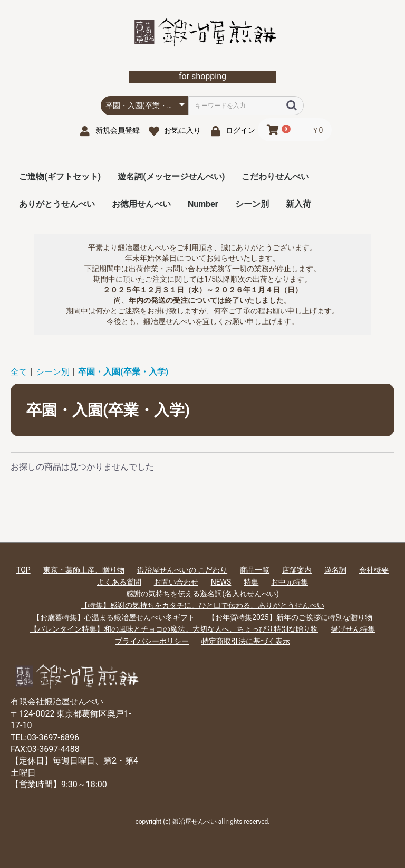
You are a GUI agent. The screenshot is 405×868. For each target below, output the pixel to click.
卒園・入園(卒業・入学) (123, 372)
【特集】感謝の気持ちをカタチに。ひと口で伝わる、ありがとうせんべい (202, 605)
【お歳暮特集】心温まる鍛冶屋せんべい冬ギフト (114, 617)
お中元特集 (290, 582)
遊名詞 (335, 570)
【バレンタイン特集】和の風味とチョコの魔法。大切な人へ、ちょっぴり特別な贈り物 (174, 629)
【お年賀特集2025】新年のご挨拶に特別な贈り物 (290, 617)
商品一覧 (255, 570)
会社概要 (374, 570)
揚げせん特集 (353, 629)
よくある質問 (119, 582)
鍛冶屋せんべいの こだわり (182, 570)
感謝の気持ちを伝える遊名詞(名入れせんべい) (202, 594)
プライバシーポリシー (152, 641)
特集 (251, 582)
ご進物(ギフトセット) (60, 177)
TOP (23, 570)
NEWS (221, 582)
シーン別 (252, 204)
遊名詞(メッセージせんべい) (171, 177)
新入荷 (298, 204)
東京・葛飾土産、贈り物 (84, 570)
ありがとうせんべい (57, 204)
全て (19, 372)
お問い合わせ (176, 582)
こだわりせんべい (275, 177)
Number (203, 204)
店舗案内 (297, 570)
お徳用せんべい (141, 204)
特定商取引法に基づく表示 (246, 641)
